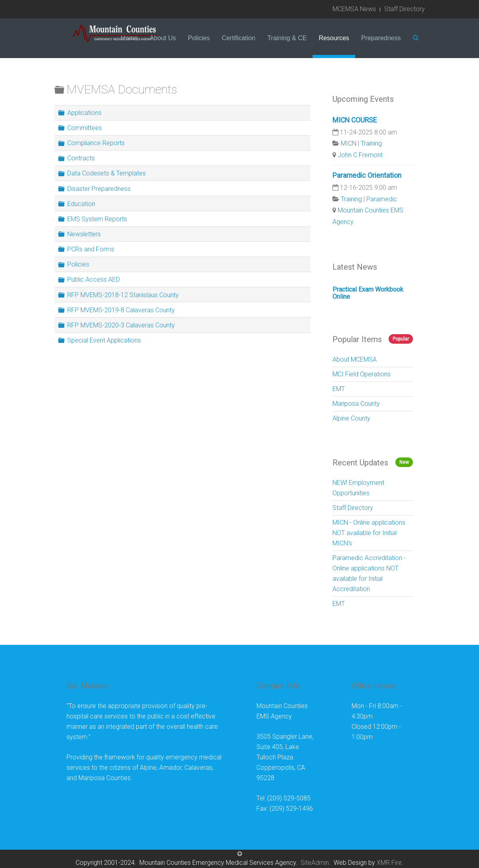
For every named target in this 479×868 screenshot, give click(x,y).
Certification (239, 38)
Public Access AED (94, 279)
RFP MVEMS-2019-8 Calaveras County (121, 310)
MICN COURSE (355, 120)
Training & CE (287, 38)
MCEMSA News (354, 9)
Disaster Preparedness (99, 188)
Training (371, 143)
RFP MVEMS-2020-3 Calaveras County (121, 325)
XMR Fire (389, 863)
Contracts (81, 158)
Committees (85, 128)
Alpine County (351, 418)
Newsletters (84, 234)
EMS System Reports (97, 219)
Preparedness (381, 38)
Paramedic (382, 199)
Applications (84, 113)
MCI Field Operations (362, 374)
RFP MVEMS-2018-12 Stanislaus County (123, 295)
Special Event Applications (104, 340)
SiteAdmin (315, 863)
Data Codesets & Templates (107, 173)
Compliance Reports (96, 143)
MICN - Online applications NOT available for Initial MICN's (369, 533)
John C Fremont (360, 155)
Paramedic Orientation (367, 175)
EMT (339, 389)
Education (81, 203)
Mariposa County (356, 404)
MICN (349, 143)
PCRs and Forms (91, 249)
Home (129, 38)
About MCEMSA (355, 359)
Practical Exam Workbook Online (368, 293)
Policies (199, 38)
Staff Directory (405, 9)
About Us (163, 38)
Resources (334, 38)
